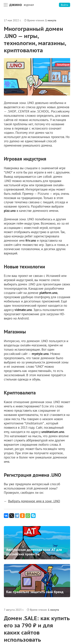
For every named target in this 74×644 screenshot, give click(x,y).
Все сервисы (5, 5)
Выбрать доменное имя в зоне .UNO (34, 501)
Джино (16, 5)
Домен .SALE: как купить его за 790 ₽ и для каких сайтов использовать (37, 629)
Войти (65, 5)
